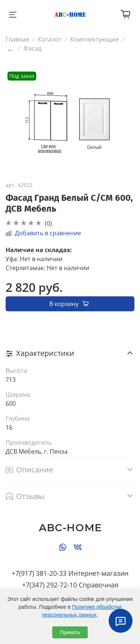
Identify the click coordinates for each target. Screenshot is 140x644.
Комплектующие (94, 39)
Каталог (50, 39)
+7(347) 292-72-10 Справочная (70, 585)
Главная (17, 39)
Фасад (32, 48)
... (10, 48)
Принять (70, 632)
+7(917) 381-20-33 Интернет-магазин (70, 573)
